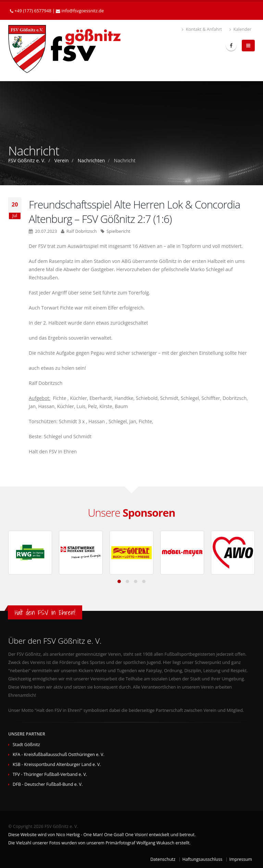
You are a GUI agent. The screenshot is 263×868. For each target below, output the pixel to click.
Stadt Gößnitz (26, 745)
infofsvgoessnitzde (83, 11)
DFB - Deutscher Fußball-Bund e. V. (48, 784)
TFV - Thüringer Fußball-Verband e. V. (50, 774)
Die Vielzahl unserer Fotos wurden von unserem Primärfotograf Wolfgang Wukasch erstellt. (99, 843)
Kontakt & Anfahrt (202, 29)
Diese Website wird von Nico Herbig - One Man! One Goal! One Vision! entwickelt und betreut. (102, 835)
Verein (62, 160)
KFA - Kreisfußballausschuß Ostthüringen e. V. (59, 754)
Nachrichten (91, 160)
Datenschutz (163, 859)
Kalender (240, 29)
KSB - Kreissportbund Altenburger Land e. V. (57, 764)
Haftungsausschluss (203, 859)
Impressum (241, 859)
